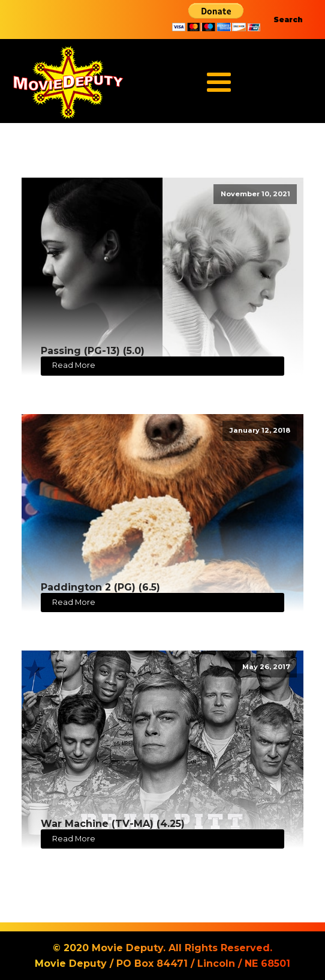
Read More (74, 365)
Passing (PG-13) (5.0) (93, 351)
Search (288, 20)
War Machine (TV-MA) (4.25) (113, 824)
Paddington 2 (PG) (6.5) (100, 587)
